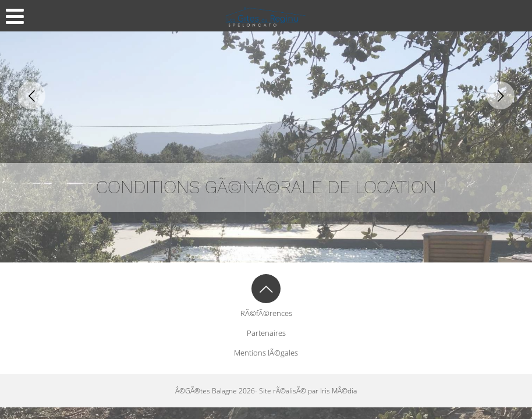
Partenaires (266, 333)
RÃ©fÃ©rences (266, 313)
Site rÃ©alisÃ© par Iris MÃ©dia (308, 391)
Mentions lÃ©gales (266, 353)
